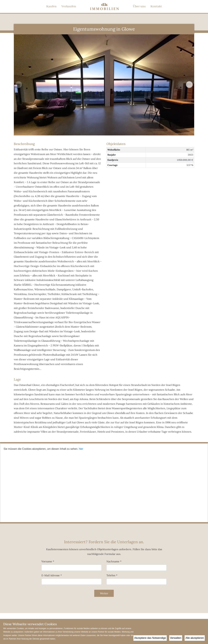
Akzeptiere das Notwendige (150, 638)
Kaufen (51, 6)
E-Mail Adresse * (52, 575)
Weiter (104, 593)
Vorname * (48, 561)
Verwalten (176, 638)
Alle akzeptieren (195, 638)
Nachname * (114, 561)
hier (81, 449)
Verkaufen (69, 6)
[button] (189, 85)
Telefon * (112, 575)
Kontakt (156, 6)
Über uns (139, 6)
